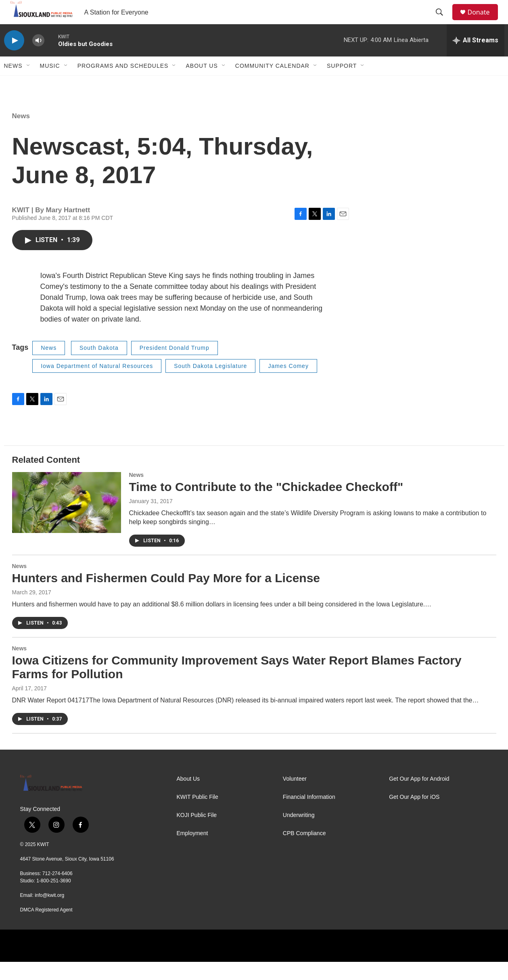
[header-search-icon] (443, 21)
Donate (484, 21)
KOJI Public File (197, 833)
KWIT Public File (198, 815)
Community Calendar (272, 84)
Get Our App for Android (419, 797)
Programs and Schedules (123, 84)
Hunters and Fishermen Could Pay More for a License (166, 596)
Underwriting (299, 833)
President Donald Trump (175, 366)
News (13, 84)
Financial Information (309, 815)
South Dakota (99, 366)
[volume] (38, 59)
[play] (14, 59)
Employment (192, 851)
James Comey (288, 384)
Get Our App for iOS (414, 815)
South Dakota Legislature (210, 384)
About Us (202, 84)
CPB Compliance (304, 851)
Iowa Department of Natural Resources (97, 384)
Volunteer (295, 797)
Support (342, 84)
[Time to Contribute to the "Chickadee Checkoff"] (67, 520)
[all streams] (476, 59)
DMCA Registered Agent (46, 928)
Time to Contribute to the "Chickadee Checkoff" (266, 505)
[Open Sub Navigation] (29, 84)
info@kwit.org (49, 913)
